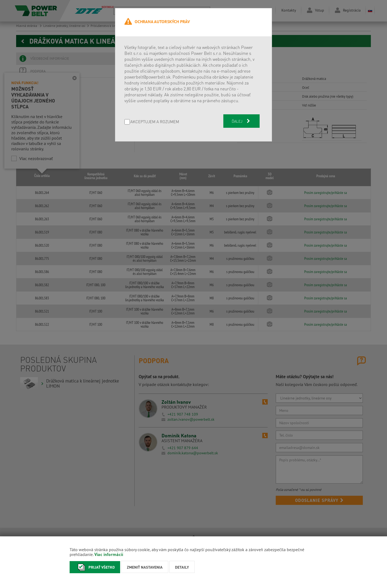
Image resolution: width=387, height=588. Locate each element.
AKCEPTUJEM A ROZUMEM (155, 122)
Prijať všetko (95, 567)
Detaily (182, 567)
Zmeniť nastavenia (145, 567)
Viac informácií (109, 554)
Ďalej (241, 121)
